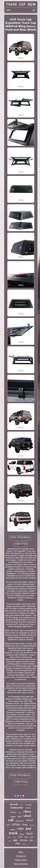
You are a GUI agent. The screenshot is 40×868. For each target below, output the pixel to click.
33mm (20, 837)
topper (9, 837)
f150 (20, 816)
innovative (32, 825)
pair (8, 825)
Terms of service (21, 864)
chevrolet (29, 805)
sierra (20, 813)
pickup (16, 824)
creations (24, 844)
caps (20, 828)
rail (11, 820)
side (15, 840)
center (28, 808)
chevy (27, 811)
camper (13, 817)
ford (28, 829)
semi (15, 837)
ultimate (13, 812)
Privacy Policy (21, 860)
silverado (14, 804)
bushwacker (17, 808)
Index (21, 852)
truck (13, 833)
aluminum (20, 821)
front (18, 843)
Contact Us (21, 856)
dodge (25, 824)
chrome (24, 840)
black (29, 833)
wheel (27, 816)
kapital (13, 829)
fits (31, 840)
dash (26, 837)
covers (32, 837)
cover (30, 820)
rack (10, 841)
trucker (22, 834)
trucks (22, 805)
